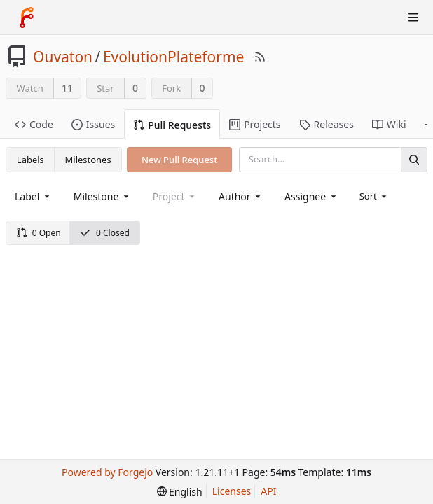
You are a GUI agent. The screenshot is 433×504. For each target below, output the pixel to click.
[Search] (414, 159)
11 (67, 88)
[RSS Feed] (260, 57)
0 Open (39, 233)
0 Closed (105, 233)
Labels (30, 160)
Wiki (389, 124)
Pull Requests (172, 125)
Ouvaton (63, 57)
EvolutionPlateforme (174, 57)
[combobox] (33, 196)
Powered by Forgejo (107, 472)
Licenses (232, 491)
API (268, 491)
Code (34, 124)
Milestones (88, 160)
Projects (255, 124)
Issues (93, 124)
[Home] (27, 17)
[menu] (374, 196)
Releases (327, 124)
